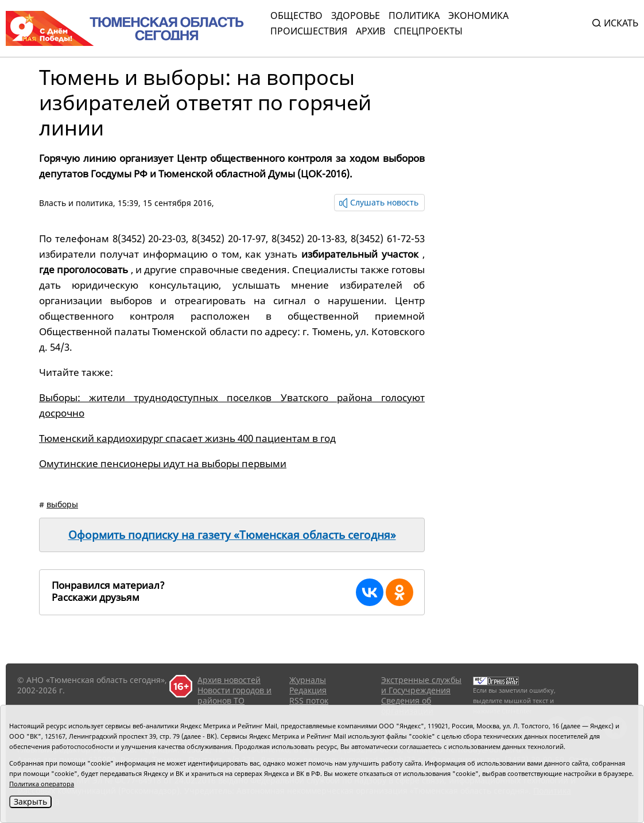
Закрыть (30, 801)
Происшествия (309, 31)
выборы (62, 504)
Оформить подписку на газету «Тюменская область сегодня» (232, 535)
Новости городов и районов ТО (234, 695)
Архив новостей (229, 680)
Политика (414, 15)
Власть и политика (76, 203)
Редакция (308, 690)
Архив (371, 31)
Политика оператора (42, 784)
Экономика (478, 15)
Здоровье (356, 15)
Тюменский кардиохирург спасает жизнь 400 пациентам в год (187, 438)
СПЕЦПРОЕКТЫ (428, 31)
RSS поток (309, 700)
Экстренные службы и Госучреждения (421, 685)
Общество (296, 15)
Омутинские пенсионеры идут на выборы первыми (163, 463)
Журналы (308, 680)
